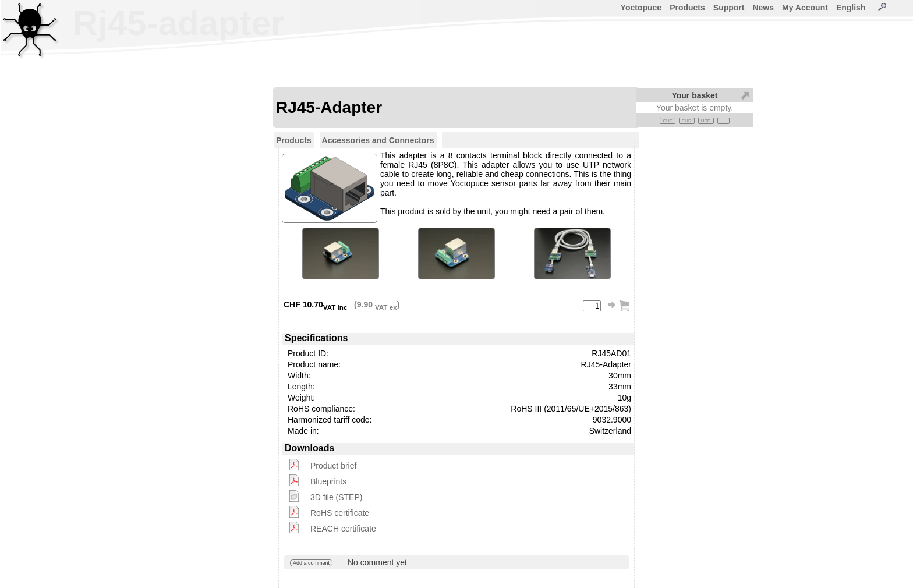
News (763, 8)
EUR (687, 121)
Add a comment (311, 563)
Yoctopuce (641, 8)
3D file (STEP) (336, 497)
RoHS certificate (340, 513)
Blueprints (328, 481)
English (851, 8)
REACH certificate (343, 529)
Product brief (333, 466)
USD (706, 121)
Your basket (694, 95)
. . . (723, 121)
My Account (805, 8)
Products (687, 8)
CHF (667, 121)
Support (729, 8)
